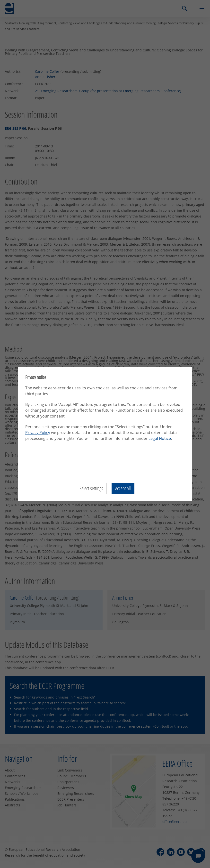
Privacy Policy (38, 433)
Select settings (91, 488)
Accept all (123, 488)
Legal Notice (160, 438)
